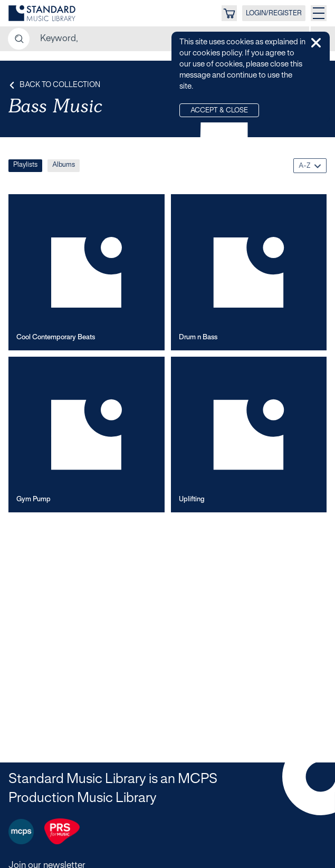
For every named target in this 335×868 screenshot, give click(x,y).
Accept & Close (219, 111)
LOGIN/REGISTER (274, 14)
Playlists (25, 165)
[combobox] (310, 166)
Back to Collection (54, 85)
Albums (64, 165)
